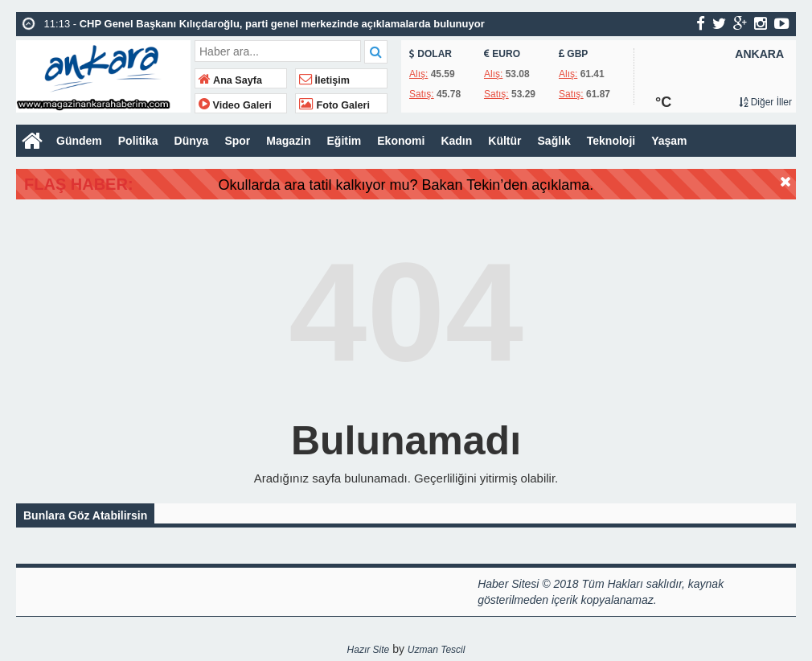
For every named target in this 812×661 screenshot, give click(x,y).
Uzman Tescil (437, 650)
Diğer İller (765, 102)
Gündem (79, 141)
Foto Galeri (334, 105)
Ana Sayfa (230, 80)
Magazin (288, 141)
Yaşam (669, 141)
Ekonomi (401, 141)
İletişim (324, 80)
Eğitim (344, 141)
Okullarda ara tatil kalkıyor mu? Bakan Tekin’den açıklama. (472, 185)
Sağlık (554, 141)
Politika (138, 141)
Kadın (456, 141)
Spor (237, 141)
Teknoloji (611, 141)
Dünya (192, 141)
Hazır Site (369, 650)
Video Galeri (235, 105)
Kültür (504, 141)
